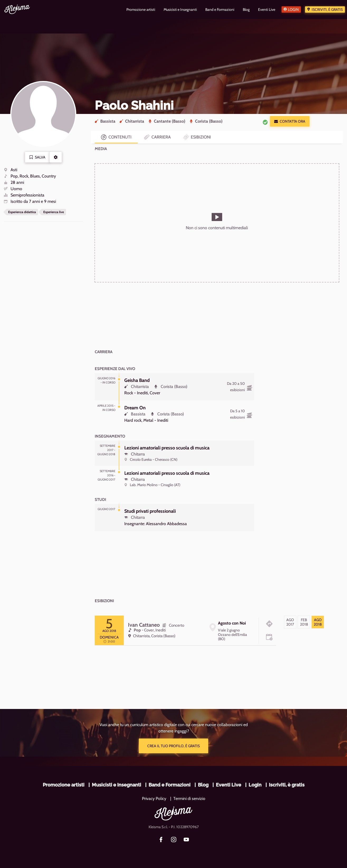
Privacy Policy (154, 799)
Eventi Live (229, 785)
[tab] (290, 622)
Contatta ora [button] (290, 121)
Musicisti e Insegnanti (117, 785)
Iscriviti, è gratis (327, 9)
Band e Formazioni (170, 785)
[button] (56, 157)
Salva (37, 157)
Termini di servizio (189, 799)
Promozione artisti (64, 785)
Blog (203, 785)
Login (293, 9)
